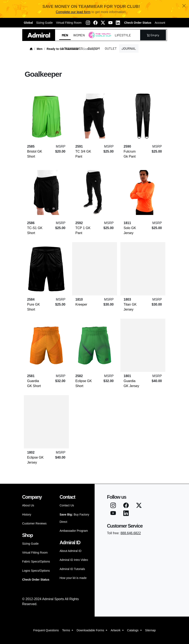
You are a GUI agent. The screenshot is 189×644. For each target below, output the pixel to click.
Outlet (111, 48)
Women (79, 35)
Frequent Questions (46, 630)
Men (65, 35)
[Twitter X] (103, 23)
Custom (94, 48)
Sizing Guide (44, 23)
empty (153, 35)
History (27, 514)
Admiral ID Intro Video (74, 560)
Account (160, 23)
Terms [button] (67, 630)
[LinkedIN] (118, 23)
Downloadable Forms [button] (91, 630)
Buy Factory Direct (74, 518)
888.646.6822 (131, 533)
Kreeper (81, 304)
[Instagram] (88, 23)
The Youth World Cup (99, 38)
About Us (28, 505)
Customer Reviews (34, 523)
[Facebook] (95, 23)
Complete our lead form (73, 12)
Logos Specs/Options (36, 571)
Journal (129, 48)
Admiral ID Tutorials (72, 569)
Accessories (72, 48)
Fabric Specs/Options (36, 561)
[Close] (184, 6)
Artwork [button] (116, 630)
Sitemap (150, 630)
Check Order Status (138, 23)
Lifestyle (123, 35)
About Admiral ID (71, 551)
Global (28, 23)
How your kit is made (73, 578)
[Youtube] (110, 23)
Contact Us (67, 505)
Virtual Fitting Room (69, 23)
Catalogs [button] (133, 630)
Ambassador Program (74, 531)
